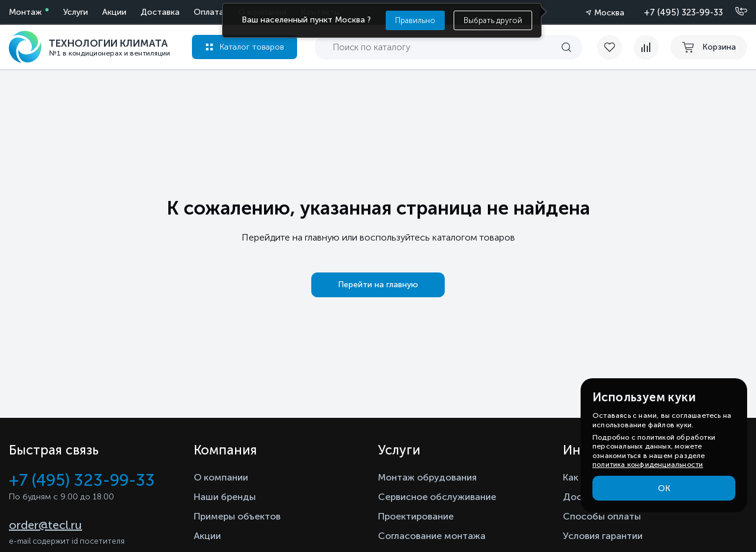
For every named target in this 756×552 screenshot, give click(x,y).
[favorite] (615, 47)
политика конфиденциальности (648, 465)
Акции (114, 12)
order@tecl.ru (45, 525)
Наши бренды (225, 497)
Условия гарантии (603, 536)
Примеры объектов (237, 516)
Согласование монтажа (432, 536)
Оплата (209, 12)
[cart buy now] (709, 47)
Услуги (76, 12)
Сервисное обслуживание (437, 497)
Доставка (160, 12)
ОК (664, 488)
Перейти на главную (378, 285)
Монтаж (25, 12)
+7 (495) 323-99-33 (683, 12)
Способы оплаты (602, 516)
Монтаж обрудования (427, 477)
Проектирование (416, 516)
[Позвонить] (734, 12)
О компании (221, 477)
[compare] (646, 47)
